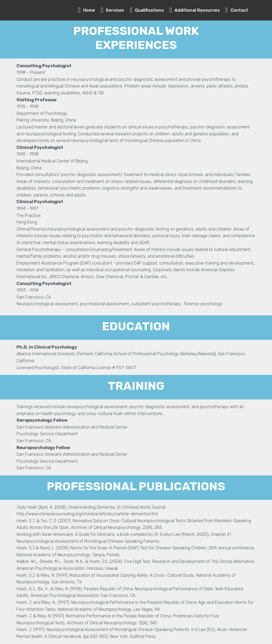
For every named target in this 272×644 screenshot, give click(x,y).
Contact (237, 10)
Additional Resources (195, 10)
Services (112, 10)
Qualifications (147, 10)
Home (87, 10)
